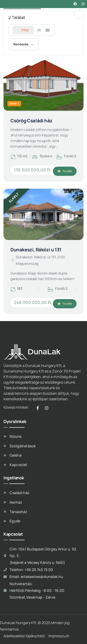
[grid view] (39, 30)
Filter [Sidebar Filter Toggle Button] (23, 30)
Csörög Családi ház (31, 121)
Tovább (65, 171)
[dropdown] (79, 14)
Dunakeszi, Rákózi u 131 (36, 250)
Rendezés (21, 44)
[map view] (48, 30)
